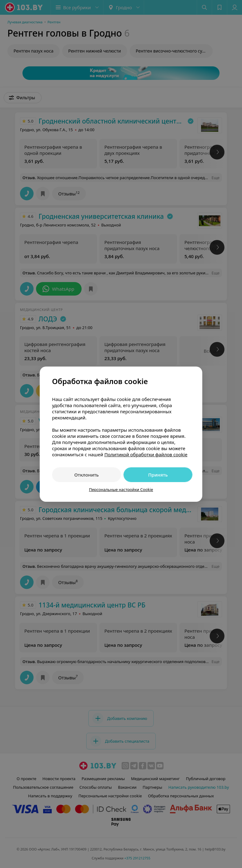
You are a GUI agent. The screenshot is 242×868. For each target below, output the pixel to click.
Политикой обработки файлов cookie (146, 454)
